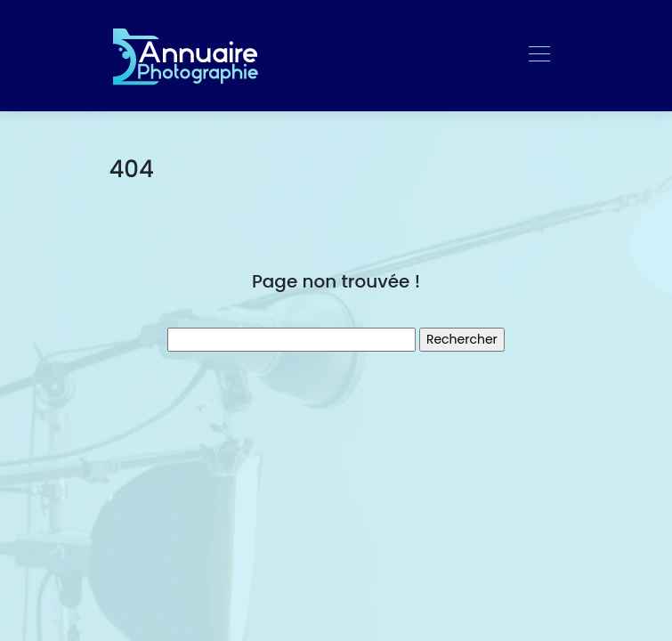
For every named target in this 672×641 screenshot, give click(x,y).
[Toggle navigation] (538, 56)
